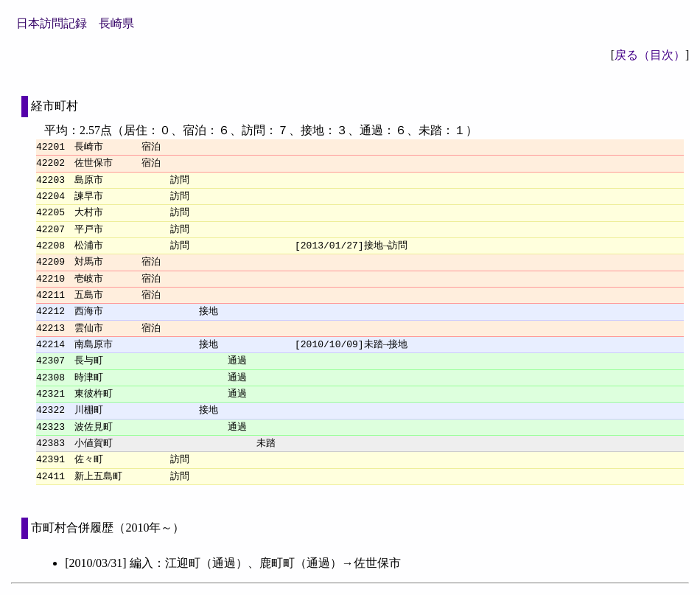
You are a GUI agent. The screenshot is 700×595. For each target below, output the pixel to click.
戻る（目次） (650, 55)
